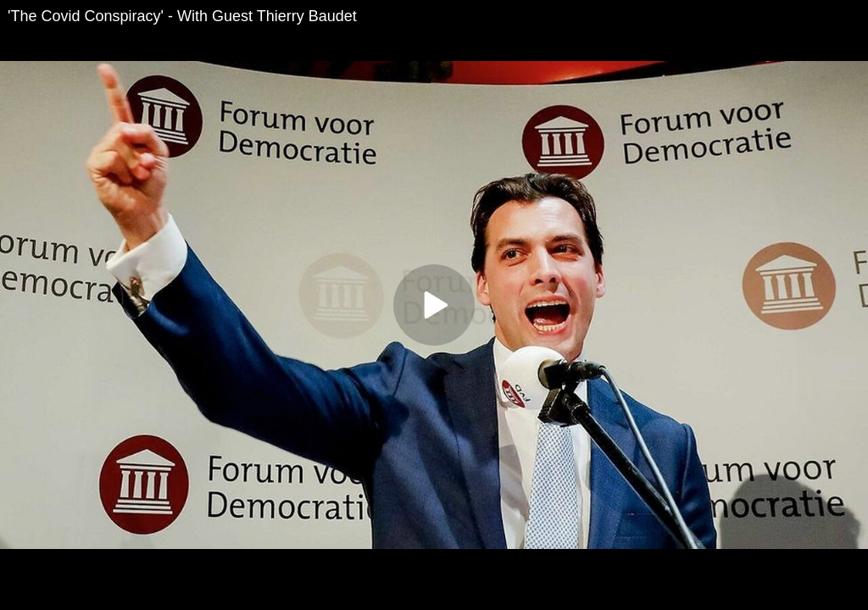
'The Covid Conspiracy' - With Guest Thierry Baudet (182, 16)
